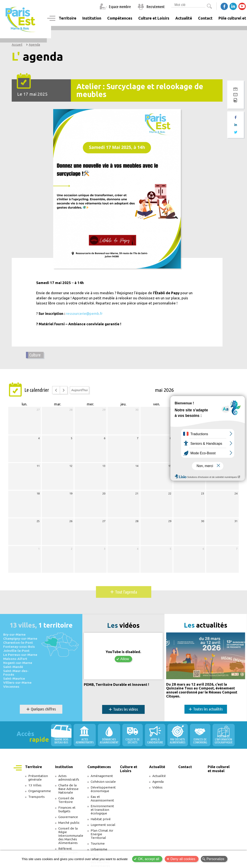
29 (104, 410)
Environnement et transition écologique (102, 809)
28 (71, 410)
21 (137, 493)
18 (38, 493)
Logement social (103, 825)
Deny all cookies (183, 859)
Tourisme (98, 843)
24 (236, 493)
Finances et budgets (67, 809)
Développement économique (103, 789)
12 (71, 466)
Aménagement (102, 776)
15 (170, 466)
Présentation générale (38, 777)
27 (38, 410)
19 (71, 493)
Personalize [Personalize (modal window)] (216, 859)
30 (137, 410)
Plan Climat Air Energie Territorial (102, 834)
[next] (64, 390)
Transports (36, 796)
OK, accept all (148, 859)
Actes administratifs (69, 777)
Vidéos (157, 787)
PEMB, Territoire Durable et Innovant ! (116, 684)
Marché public (69, 822)
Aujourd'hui (79, 390)
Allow (125, 659)
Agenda (34, 45)
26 (71, 521)
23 (203, 493)
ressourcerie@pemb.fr (84, 313)
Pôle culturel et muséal (219, 769)
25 (38, 521)
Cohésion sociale (103, 781)
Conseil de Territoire (66, 800)
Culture (35, 355)
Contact (205, 18)
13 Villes (35, 785)
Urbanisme (99, 849)
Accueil (17, 45)
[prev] (56, 390)
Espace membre (120, 7)
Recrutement (156, 7)
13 (104, 466)
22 (170, 493)
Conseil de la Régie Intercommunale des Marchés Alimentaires (71, 835)
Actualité (159, 776)
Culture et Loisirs (154, 18)
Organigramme (40, 791)
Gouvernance (68, 817)
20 (104, 493)
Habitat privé (101, 819)
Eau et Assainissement (102, 798)
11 (38, 466)
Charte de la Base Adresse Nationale (68, 789)
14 (137, 466)
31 (236, 521)
